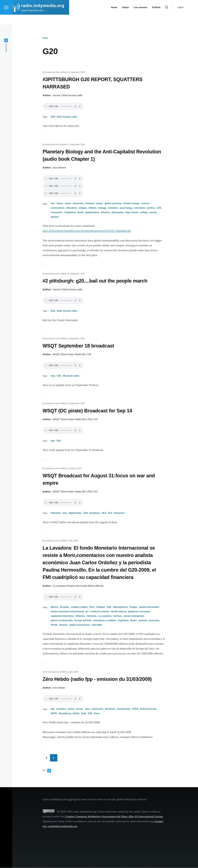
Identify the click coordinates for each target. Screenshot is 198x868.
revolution (140, 208)
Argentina (123, 621)
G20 (53, 117)
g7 (87, 612)
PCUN (54, 625)
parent (153, 213)
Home (45, 38)
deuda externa (119, 612)
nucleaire (61, 709)
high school (132, 213)
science (145, 204)
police (71, 709)
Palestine (56, 513)
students (90, 204)
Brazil (133, 621)
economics (57, 213)
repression (97, 709)
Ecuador (65, 607)
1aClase (118, 616)
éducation (71, 208)
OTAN (135, 709)
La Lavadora (105, 616)
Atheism (105, 213)
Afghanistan (75, 513)
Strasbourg (65, 713)
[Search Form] (174, 17)
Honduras (95, 513)
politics (151, 208)
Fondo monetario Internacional (67, 612)
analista (142, 621)
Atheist (92, 208)
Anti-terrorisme (148, 709)
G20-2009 (97, 625)
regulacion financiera (62, 616)
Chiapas (101, 607)
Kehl (84, 713)
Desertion (119, 513)
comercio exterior (100, 612)
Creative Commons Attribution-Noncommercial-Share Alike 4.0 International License (114, 817)
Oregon (133, 607)
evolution (113, 208)
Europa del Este (83, 621)
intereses (91, 616)
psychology (126, 208)
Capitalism (70, 213)
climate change (131, 204)
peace (100, 204)
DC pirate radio (71, 376)
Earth (80, 213)
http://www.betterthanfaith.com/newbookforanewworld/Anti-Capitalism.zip (87, 231)
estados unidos (79, 607)
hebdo (76, 713)
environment (58, 208)
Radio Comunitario (80, 625)
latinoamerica (120, 607)
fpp (53, 709)
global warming (113, 204)
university (78, 204)
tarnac (80, 709)
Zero (87, 709)
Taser (97, 713)
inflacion (80, 616)
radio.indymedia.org (50, 15)
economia (154, 621)
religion (83, 208)
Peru (92, 607)
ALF (110, 513)
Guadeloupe (124, 709)
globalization (92, 213)
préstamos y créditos (105, 621)
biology (102, 208)
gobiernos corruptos (139, 612)
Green (60, 204)
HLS (104, 513)
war (53, 204)
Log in (188, 17)
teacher (55, 217)
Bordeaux (110, 709)
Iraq (53, 376)
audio (68, 204)
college (144, 213)
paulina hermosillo (149, 607)
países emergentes (134, 616)
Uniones (63, 625)
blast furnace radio (67, 117)
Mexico (55, 607)
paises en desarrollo (62, 621)
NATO (54, 713)
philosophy (118, 213)
